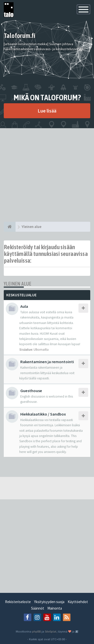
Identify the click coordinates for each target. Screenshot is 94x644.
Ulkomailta (41, 350)
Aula (24, 306)
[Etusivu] (10, 227)
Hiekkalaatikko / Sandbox (43, 414)
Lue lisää (47, 111)
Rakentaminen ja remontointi (47, 362)
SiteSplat (51, 631)
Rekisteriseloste (18, 602)
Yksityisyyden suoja (49, 602)
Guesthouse (31, 391)
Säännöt (38, 608)
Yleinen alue (18, 284)
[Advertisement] (47, 175)
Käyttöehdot (78, 602)
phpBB (36, 631)
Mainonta (55, 608)
